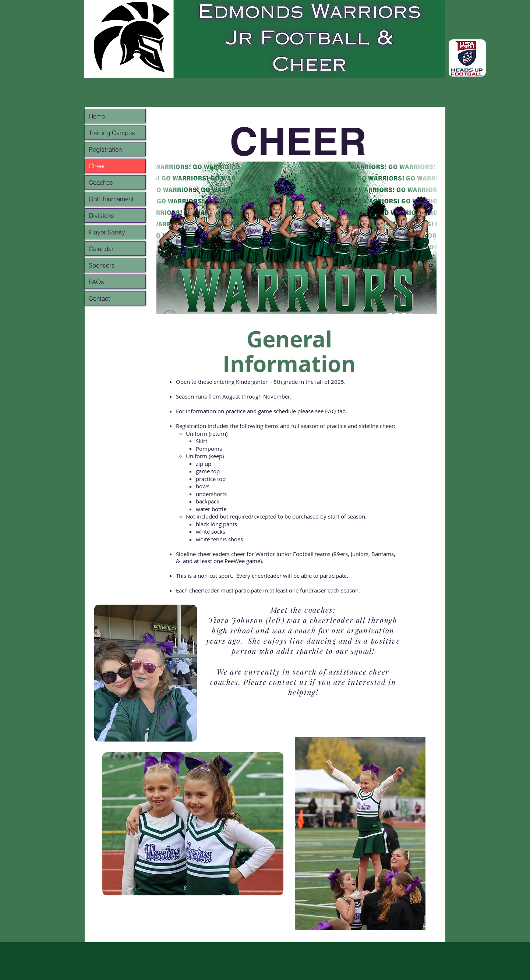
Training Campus (112, 133)
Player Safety (107, 232)
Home (97, 116)
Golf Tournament (111, 199)
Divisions (101, 215)
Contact (99, 298)
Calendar (101, 249)
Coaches (101, 182)
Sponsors (102, 265)
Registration (105, 149)
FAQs (96, 282)
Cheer (97, 166)
